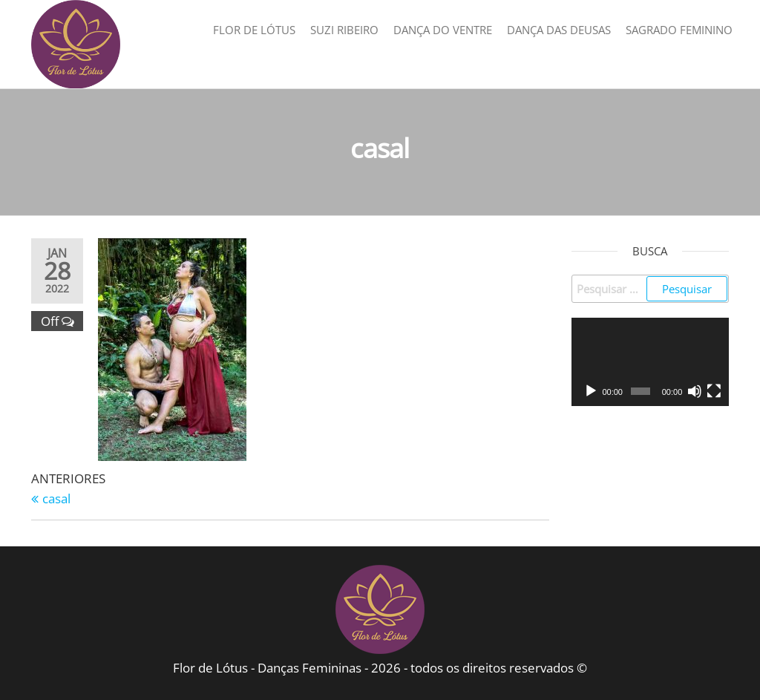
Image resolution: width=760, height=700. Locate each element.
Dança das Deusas (559, 30)
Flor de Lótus (254, 30)
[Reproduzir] (591, 391)
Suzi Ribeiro (344, 30)
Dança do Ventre (443, 30)
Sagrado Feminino (679, 30)
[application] (651, 362)
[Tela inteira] (714, 391)
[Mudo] (695, 391)
